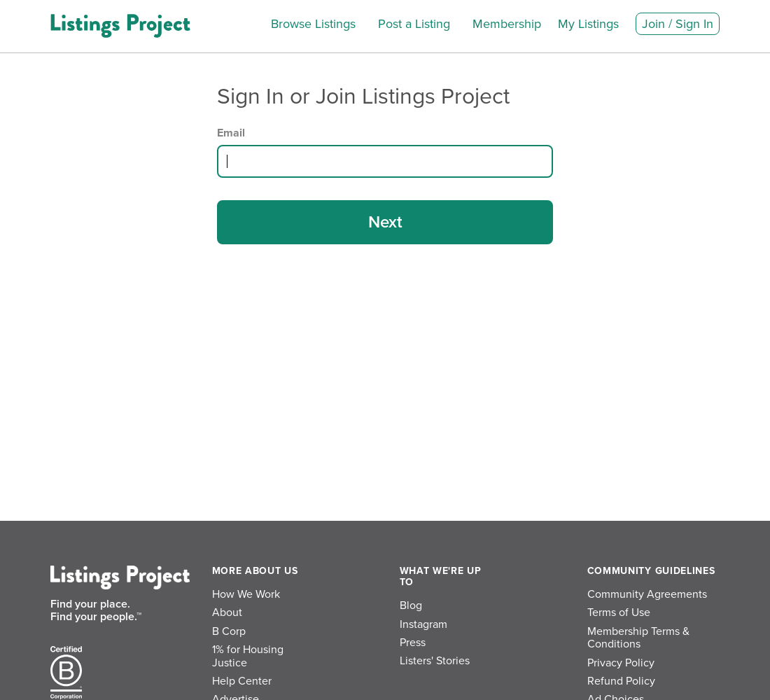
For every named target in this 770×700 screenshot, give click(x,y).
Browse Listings (313, 24)
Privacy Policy (621, 663)
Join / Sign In (678, 24)
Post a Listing (414, 24)
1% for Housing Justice (248, 656)
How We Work (246, 594)
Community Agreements (647, 594)
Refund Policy (621, 681)
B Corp (229, 631)
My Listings (588, 24)
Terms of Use (619, 612)
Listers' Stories (435, 661)
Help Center (242, 681)
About (227, 612)
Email (231, 133)
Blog (411, 605)
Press (413, 643)
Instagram (423, 624)
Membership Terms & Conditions (638, 638)
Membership (507, 24)
